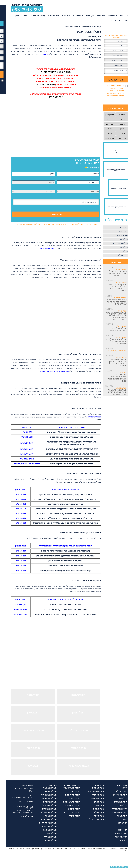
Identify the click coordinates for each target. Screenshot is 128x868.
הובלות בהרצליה (44, 826)
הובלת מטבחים (92, 798)
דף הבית (92, 27)
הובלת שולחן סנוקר (90, 791)
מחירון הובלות (115, 283)
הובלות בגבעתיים (44, 809)
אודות (117, 16)
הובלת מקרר (69, 816)
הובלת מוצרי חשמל (66, 788)
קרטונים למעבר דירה (32, 16)
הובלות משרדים (48, 16)
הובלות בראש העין (43, 795)
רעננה (117, 119)
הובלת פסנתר (116, 388)
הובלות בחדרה (45, 837)
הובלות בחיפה (45, 840)
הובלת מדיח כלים (67, 795)
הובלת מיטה (93, 809)
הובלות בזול (117, 816)
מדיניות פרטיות (115, 357)
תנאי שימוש (117, 830)
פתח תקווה (104, 138)
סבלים (119, 819)
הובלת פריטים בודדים (115, 243)
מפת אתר (118, 840)
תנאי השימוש (27, 224)
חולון (117, 129)
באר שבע (117, 138)
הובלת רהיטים (92, 788)
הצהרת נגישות (116, 833)
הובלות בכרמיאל (44, 805)
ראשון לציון (104, 115)
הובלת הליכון (69, 798)
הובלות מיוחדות (115, 298)
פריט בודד (39, 54)
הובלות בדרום (45, 833)
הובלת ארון (93, 802)
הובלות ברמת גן (44, 816)
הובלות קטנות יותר (89, 417)
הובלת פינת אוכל (91, 819)
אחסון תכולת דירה (116, 231)
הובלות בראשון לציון (42, 812)
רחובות (117, 124)
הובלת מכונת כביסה (66, 812)
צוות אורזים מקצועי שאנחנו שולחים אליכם (49, 371)
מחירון (12, 16)
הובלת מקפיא (69, 809)
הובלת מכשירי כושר (66, 805)
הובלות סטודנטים (114, 795)
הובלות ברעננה (44, 830)
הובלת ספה (93, 816)
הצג (84, 37)
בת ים (104, 129)
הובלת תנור (70, 791)
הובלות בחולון (45, 791)
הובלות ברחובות (44, 788)
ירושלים (117, 115)
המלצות (122, 20)
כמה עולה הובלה (116, 235)
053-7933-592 (21, 10)
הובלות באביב (117, 785)
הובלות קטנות (73, 16)
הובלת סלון (93, 812)
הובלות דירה (107, 16)
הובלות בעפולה (44, 802)
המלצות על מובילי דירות (112, 350)
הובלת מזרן (93, 805)
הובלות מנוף (96, 16)
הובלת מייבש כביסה (66, 802)
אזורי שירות (61, 16)
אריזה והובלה (117, 255)
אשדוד (104, 133)
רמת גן (104, 119)
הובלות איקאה (115, 269)
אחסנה (19, 16)
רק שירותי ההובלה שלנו (41, 249)
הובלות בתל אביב (114, 326)
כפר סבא (104, 124)
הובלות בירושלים (44, 798)
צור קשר (107, 20)
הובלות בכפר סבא (43, 819)
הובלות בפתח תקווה (42, 823)
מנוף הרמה (84, 16)
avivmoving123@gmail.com (17, 797)
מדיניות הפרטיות (16, 224)
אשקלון (117, 133)
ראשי (123, 16)
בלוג (115, 20)
